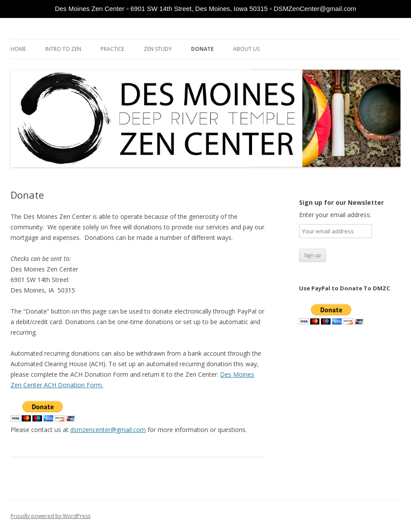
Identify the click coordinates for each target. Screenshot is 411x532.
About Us (246, 49)
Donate (202, 49)
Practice (112, 49)
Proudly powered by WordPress (50, 516)
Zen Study (158, 49)
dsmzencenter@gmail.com (108, 430)
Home (18, 49)
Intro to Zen (63, 49)
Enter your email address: (335, 215)
